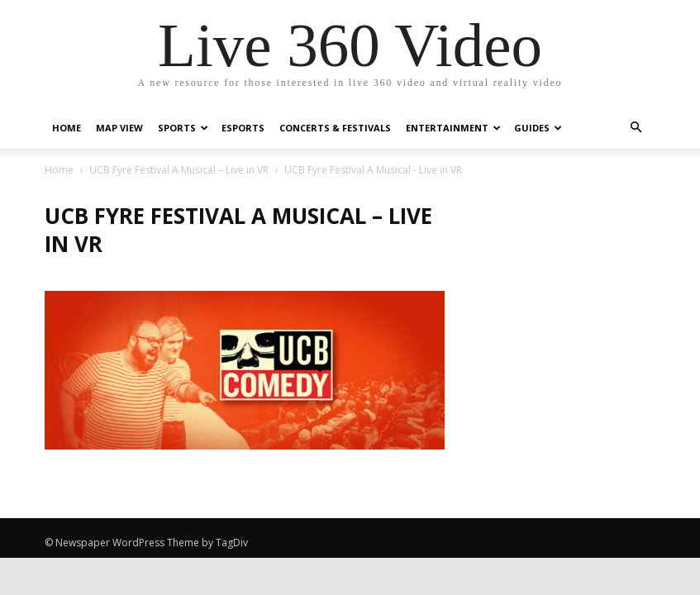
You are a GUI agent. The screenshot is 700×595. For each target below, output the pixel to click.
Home (67, 128)
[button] (636, 128)
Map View (119, 128)
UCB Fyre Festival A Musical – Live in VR (179, 170)
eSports (243, 128)
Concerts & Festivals (335, 128)
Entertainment (453, 128)
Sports (183, 128)
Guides (538, 128)
